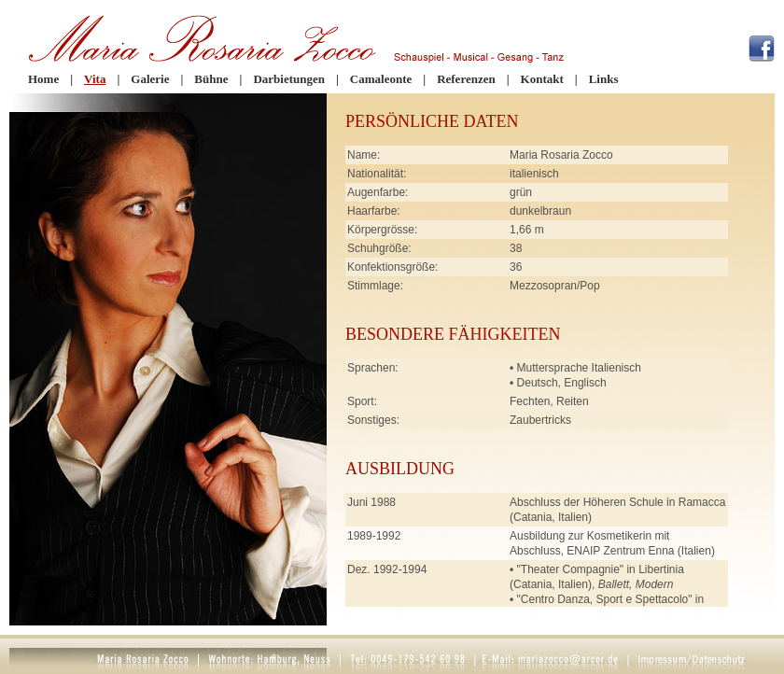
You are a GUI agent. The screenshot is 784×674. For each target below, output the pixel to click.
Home (43, 79)
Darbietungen (289, 79)
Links (604, 79)
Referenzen (466, 79)
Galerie (150, 79)
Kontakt (542, 79)
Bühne (211, 79)
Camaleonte (381, 79)
